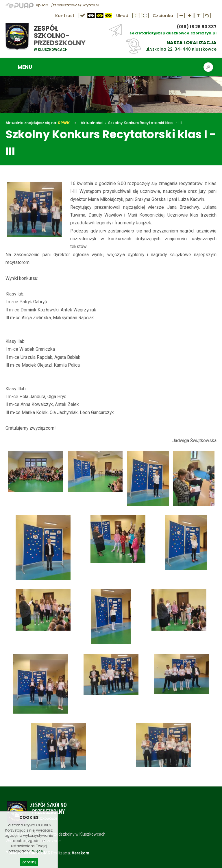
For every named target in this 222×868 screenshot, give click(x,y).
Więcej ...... (41, 859)
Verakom (81, 853)
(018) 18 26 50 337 (197, 27)
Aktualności (92, 123)
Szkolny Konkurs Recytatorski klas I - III (145, 123)
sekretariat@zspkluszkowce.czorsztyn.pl (173, 33)
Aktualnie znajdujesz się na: (38, 123)
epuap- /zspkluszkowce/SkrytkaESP (53, 5)
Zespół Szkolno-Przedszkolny (60, 36)
